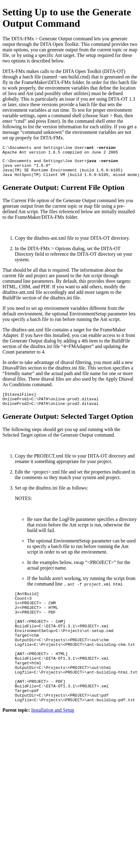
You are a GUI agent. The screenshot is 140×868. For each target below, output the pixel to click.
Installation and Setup (53, 740)
